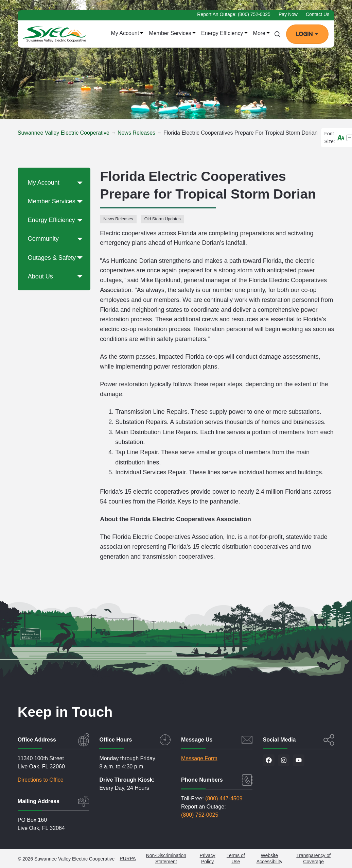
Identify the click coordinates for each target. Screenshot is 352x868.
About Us (57, 277)
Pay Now (288, 14)
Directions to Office (41, 780)
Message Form (199, 758)
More (262, 33)
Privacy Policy (208, 858)
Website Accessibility (269, 858)
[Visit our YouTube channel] (299, 760)
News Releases (118, 219)
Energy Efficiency (224, 33)
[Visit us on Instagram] (284, 760)
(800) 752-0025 (200, 815)
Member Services (172, 33)
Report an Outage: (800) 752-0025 (234, 14)
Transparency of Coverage (313, 858)
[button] (80, 183)
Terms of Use (236, 858)
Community (57, 239)
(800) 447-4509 (224, 798)
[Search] (277, 34)
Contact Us (318, 14)
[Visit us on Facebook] (269, 760)
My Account (127, 33)
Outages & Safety (57, 258)
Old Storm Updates (163, 219)
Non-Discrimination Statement (166, 858)
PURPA (128, 858)
